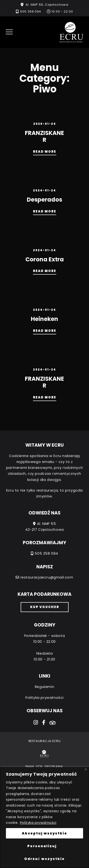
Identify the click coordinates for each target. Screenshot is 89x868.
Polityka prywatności (38, 823)
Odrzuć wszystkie (44, 859)
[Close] (86, 769)
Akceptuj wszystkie (44, 833)
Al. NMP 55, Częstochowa (47, 5)
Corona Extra (45, 259)
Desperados (44, 200)
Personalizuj (42, 846)
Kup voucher (45, 607)
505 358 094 (31, 11)
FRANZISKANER (44, 136)
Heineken (44, 319)
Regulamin (44, 687)
